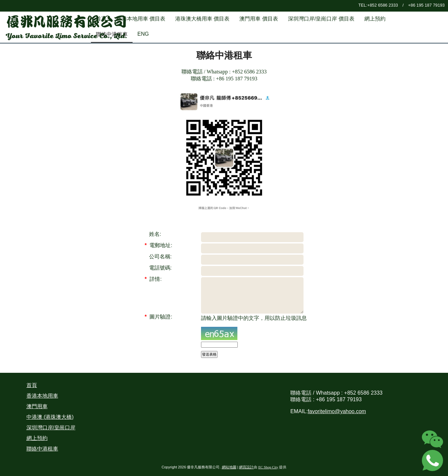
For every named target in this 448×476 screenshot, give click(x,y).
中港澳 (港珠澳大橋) (50, 417)
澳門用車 (37, 406)
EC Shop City (268, 467)
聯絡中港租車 (42, 449)
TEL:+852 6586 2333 (378, 5)
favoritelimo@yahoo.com (337, 411)
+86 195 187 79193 (426, 5)
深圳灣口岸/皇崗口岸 (51, 428)
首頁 (32, 385)
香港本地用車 (42, 396)
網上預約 (37, 438)
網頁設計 (246, 467)
